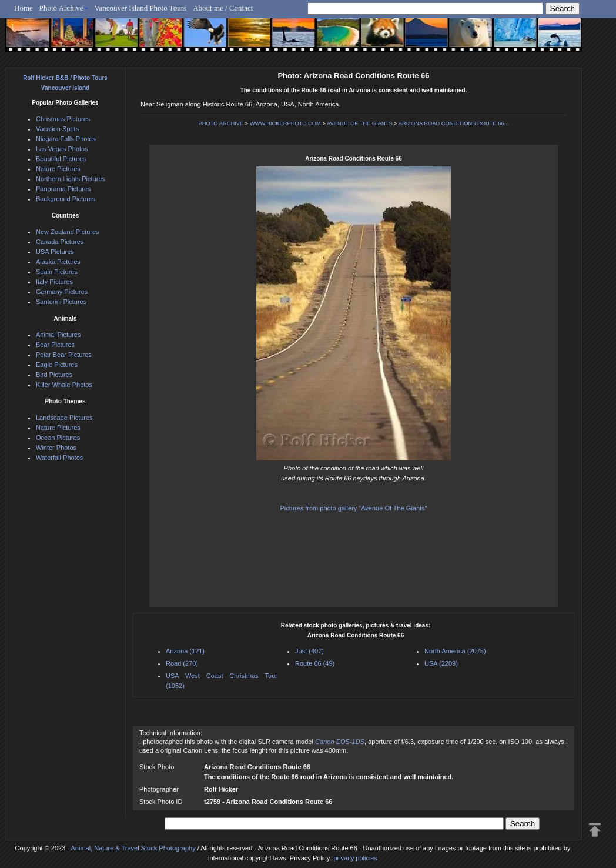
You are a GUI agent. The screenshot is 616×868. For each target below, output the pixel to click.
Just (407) (309, 651)
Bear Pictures (55, 345)
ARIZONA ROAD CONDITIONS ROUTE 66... (454, 123)
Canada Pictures (60, 242)
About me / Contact (223, 8)
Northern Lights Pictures (71, 179)
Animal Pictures (58, 335)
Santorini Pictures (61, 302)
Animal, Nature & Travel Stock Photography (133, 848)
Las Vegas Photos (62, 149)
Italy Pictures (54, 282)
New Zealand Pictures (68, 232)
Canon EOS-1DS (340, 742)
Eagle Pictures (57, 365)
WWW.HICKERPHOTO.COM (285, 123)
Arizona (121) (185, 651)
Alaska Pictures (58, 262)
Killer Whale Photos (64, 385)
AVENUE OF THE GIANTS (360, 123)
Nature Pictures (58, 169)
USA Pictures (55, 252)
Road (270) (182, 663)
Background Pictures (66, 199)
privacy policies (355, 858)
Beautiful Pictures (61, 159)
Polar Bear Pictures (64, 355)
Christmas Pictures (63, 119)
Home (24, 8)
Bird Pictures (54, 375)
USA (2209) (441, 663)
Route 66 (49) (315, 663)
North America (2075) (455, 651)
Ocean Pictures (58, 438)
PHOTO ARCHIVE (221, 123)
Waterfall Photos (59, 458)
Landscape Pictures (64, 418)
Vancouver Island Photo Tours (141, 8)
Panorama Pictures (63, 189)
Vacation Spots (57, 129)
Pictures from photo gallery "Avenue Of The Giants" (353, 508)
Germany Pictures (62, 292)
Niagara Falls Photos (66, 139)
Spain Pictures (57, 272)
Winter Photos (56, 448)
